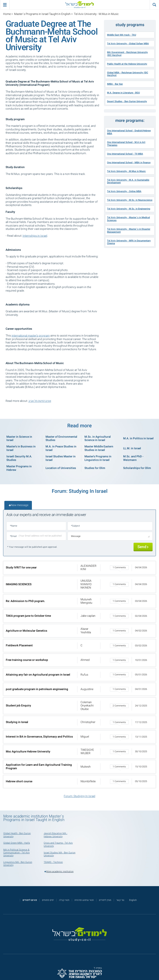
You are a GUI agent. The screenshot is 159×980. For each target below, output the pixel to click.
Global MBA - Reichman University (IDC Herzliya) (128, 74)
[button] (79, 568)
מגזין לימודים (105, 900)
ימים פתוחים (48, 900)
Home (7, 14)
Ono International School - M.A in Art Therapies (126, 144)
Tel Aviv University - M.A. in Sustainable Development (128, 181)
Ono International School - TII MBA (125, 154)
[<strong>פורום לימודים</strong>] (30, 900)
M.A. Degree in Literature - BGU (123, 93)
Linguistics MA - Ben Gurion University (18, 864)
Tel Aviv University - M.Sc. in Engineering (129, 209)
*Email (13, 536)
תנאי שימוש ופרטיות (84, 900)
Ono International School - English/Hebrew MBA (129, 132)
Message (76, 536)
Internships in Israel (35, 236)
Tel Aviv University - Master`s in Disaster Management (129, 231)
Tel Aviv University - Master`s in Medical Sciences (128, 219)
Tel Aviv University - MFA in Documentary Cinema (129, 242)
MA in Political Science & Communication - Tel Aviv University (16, 853)
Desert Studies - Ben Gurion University (127, 101)
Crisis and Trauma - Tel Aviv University (58, 844)
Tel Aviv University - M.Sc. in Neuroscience (130, 200)
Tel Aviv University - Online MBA (124, 191)
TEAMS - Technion (53, 862)
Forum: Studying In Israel (79, 796)
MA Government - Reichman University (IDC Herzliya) (127, 54)
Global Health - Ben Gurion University (17, 835)
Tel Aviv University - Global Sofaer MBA (128, 44)
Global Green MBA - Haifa (17, 843)
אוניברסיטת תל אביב (40, 401)
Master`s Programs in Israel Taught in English (42, 14)
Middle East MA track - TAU (122, 35)
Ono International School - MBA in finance (129, 163)
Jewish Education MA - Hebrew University (55, 835)
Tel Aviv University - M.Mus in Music (126, 171)
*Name (14, 526)
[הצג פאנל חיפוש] (154, 5)
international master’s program (31, 336)
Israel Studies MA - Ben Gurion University (60, 854)
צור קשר (120, 900)
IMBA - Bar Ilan (115, 84)
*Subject (75, 526)
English (133, 900)
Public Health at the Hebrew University (127, 64)
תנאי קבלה (64, 900)
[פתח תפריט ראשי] (5, 5)
